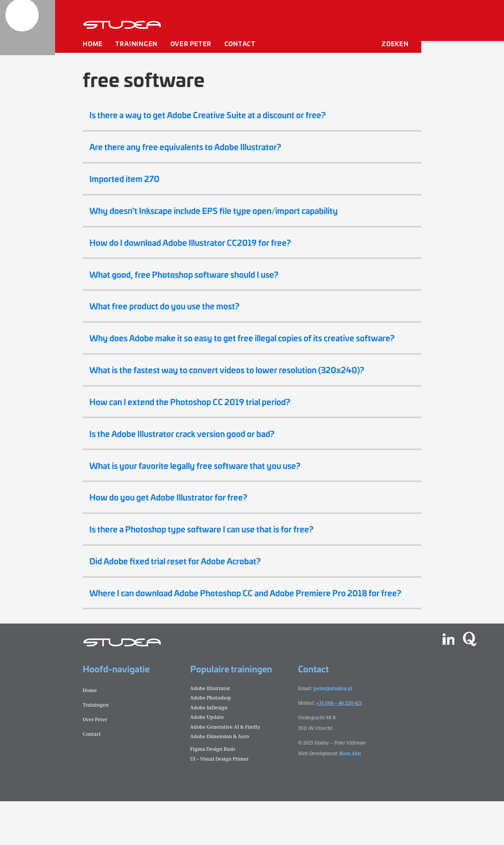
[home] (28, 28)
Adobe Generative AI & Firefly (225, 770)
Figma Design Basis (213, 793)
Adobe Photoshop (211, 742)
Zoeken (395, 45)
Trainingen (136, 45)
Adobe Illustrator (210, 732)
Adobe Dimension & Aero (220, 780)
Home (93, 45)
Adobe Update (207, 761)
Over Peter (191, 45)
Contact (240, 45)
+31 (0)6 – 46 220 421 (339, 746)
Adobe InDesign (209, 751)
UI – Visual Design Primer (219, 802)
